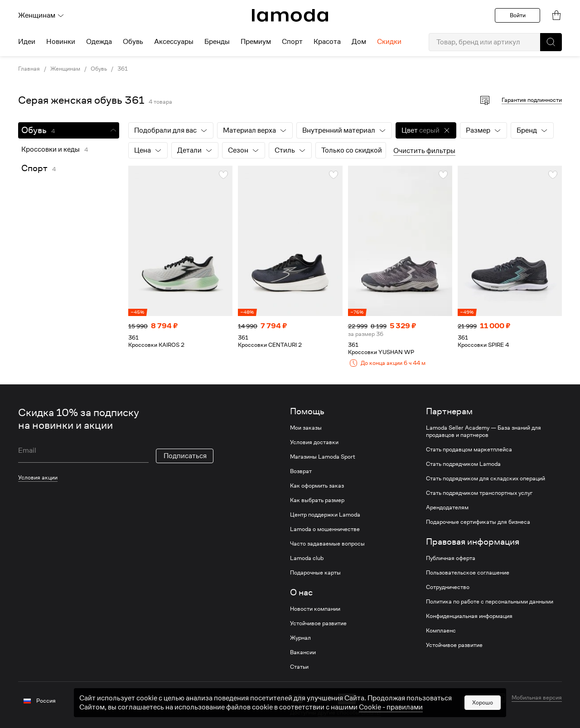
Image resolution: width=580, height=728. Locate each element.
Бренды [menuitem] (217, 42)
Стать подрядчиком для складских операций (486, 479)
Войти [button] (518, 15)
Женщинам (41, 15)
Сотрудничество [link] (448, 587)
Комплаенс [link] (441, 631)
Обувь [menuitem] (133, 42)
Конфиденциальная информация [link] (469, 616)
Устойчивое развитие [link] (318, 623)
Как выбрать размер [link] (317, 500)
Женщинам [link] (65, 69)
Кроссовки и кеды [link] (51, 149)
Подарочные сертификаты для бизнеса (478, 522)
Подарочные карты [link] (315, 573)
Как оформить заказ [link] (317, 486)
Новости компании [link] (315, 609)
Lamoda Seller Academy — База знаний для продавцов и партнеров (483, 431)
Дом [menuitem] (359, 42)
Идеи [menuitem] (27, 42)
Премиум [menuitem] (256, 42)
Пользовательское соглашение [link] (468, 573)
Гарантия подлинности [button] (532, 100)
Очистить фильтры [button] (424, 151)
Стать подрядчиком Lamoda (463, 464)
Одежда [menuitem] (99, 42)
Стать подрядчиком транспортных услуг (479, 493)
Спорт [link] (34, 168)
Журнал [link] (300, 638)
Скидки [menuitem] (389, 42)
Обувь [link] (99, 69)
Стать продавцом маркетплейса (469, 450)
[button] (551, 42)
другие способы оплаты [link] (349, 712)
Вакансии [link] (303, 652)
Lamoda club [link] (307, 558)
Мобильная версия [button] (537, 698)
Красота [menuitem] (327, 42)
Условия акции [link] (38, 477)
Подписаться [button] (185, 456)
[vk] (160, 700)
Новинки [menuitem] (61, 42)
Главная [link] (29, 69)
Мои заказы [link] (306, 428)
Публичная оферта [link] (451, 558)
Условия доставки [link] (314, 442)
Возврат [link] (301, 471)
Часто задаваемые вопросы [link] (327, 544)
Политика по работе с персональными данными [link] (490, 602)
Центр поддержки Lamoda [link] (325, 515)
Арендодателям (447, 508)
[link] (290, 15)
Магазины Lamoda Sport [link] (323, 457)
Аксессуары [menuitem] (174, 42)
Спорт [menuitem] (292, 42)
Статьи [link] (299, 667)
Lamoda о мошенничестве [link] (325, 529)
